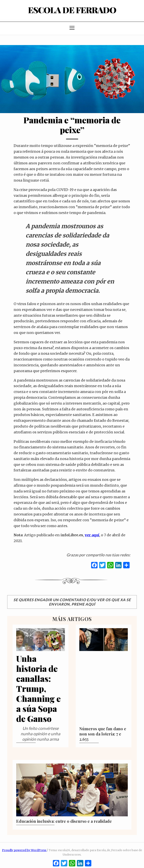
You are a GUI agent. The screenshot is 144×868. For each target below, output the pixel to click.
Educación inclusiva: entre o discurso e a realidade (64, 821)
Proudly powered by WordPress (24, 850)
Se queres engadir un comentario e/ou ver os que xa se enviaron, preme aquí (72, 602)
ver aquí (92, 535)
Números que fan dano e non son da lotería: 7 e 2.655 (103, 734)
